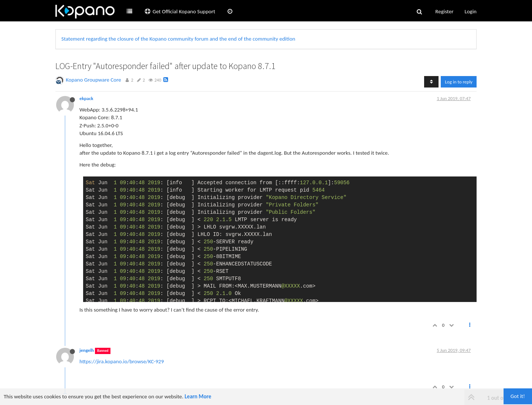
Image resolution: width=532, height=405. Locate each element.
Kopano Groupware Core (93, 80)
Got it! (518, 396)
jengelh (87, 350)
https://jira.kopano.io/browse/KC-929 (122, 361)
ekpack (86, 98)
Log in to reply (459, 82)
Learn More (198, 397)
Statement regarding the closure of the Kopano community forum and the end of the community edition (178, 39)
